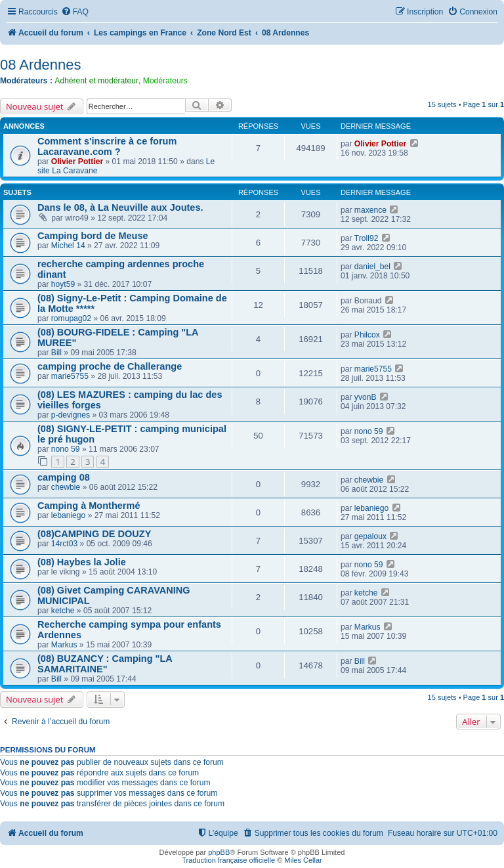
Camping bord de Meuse (93, 236)
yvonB (366, 397)
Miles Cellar (303, 860)
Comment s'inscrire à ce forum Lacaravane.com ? (107, 146)
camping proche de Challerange (110, 366)
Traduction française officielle (228, 860)
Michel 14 (68, 246)
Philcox (367, 335)
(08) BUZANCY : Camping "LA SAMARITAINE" (105, 664)
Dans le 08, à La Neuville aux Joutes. (120, 207)
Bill (56, 353)
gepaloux (370, 536)
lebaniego (68, 515)
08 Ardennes (41, 65)
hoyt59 (63, 284)
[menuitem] (75, 12)
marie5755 (70, 376)
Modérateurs (165, 81)
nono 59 (66, 449)
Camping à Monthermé (89, 506)
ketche (63, 611)
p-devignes (71, 415)
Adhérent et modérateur (96, 81)
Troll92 (367, 238)
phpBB (219, 852)
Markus (64, 645)
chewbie (66, 487)
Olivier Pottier (77, 162)
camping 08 (64, 477)
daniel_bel (372, 267)
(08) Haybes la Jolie (82, 562)
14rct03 (64, 544)
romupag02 (71, 318)
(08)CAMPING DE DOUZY (94, 534)
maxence (370, 210)
